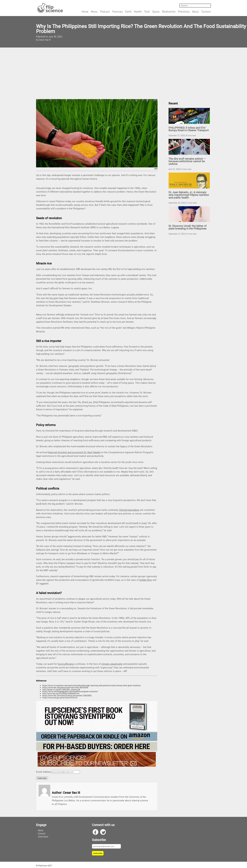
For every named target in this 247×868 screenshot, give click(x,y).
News (94, 12)
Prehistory (184, 12)
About (196, 12)
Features (118, 12)
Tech (147, 12)
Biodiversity (169, 12)
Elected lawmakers (129, 510)
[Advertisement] (123, 73)
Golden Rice (146, 580)
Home (85, 12)
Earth (128, 12)
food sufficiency (66, 664)
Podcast (105, 12)
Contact (206, 12)
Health (138, 12)
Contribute (43, 837)
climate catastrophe (112, 664)
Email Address (44, 772)
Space (156, 12)
